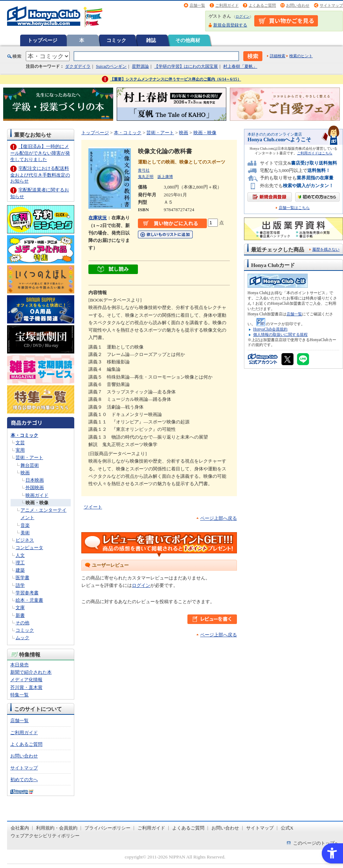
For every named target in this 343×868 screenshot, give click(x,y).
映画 (25, 473)
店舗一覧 (197, 5)
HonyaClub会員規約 (270, 329)
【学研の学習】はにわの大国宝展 (186, 66)
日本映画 (35, 480)
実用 (20, 450)
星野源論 (140, 66)
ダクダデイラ (78, 66)
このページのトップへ (316, 843)
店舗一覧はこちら (294, 208)
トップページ (42, 40)
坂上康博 (165, 177)
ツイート (93, 507)
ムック (22, 638)
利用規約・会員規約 (57, 828)
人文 (20, 555)
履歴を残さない (326, 249)
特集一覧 (19, 695)
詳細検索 (278, 56)
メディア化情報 (26, 680)
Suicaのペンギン (111, 66)
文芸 (20, 443)
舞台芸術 (30, 465)
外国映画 (35, 487)
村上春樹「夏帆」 (240, 66)
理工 (20, 563)
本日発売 (19, 665)
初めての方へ (24, 780)
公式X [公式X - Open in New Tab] (287, 828)
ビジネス (25, 540)
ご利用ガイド (227, 5)
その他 (22, 623)
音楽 (25, 525)
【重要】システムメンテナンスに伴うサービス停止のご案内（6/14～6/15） (176, 79)
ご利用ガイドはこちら (315, 153)
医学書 (22, 578)
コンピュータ (29, 548)
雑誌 (151, 40)
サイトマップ (331, 5)
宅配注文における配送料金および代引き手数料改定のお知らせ (40, 175)
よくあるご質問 (262, 5)
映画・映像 (37, 503)
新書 (20, 615)
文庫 (20, 608)
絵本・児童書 (29, 600)
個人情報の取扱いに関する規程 (280, 334)
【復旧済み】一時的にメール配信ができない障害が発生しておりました (40, 153)
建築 (20, 570)
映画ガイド (37, 495)
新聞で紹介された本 (31, 672)
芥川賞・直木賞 (26, 687)
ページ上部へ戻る (219, 518)
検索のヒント (301, 56)
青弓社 (144, 170)
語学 (20, 585)
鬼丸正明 (146, 177)
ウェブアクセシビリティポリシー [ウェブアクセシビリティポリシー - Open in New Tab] (45, 836)
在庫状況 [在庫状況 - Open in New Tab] (98, 218)
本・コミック (24, 435)
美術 (25, 533)
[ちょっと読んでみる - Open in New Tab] (113, 270)
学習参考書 (27, 593)
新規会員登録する (230, 25)
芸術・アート (29, 457)
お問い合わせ (298, 5)
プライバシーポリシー (107, 828)
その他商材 (188, 40)
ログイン (243, 16)
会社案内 (20, 828)
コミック (116, 40)
